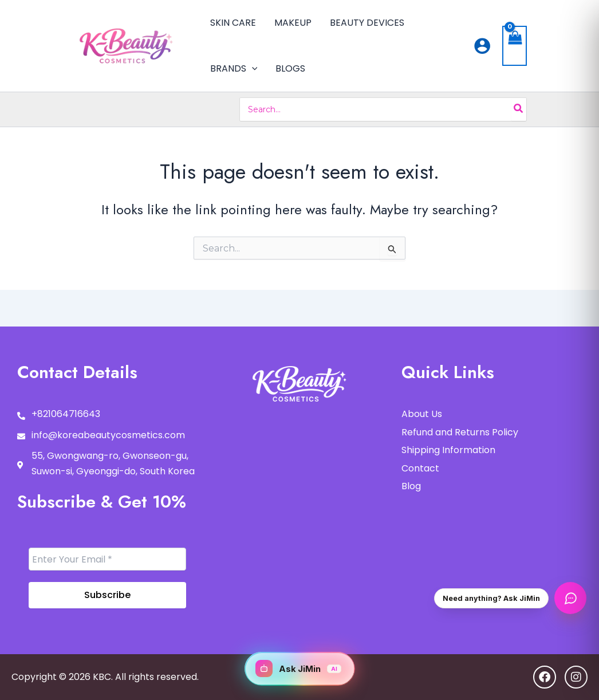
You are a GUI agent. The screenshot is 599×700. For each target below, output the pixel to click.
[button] (252, 69)
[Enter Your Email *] (107, 559)
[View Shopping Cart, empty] (515, 46)
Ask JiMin (298, 668)
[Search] (519, 109)
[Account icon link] (482, 46)
